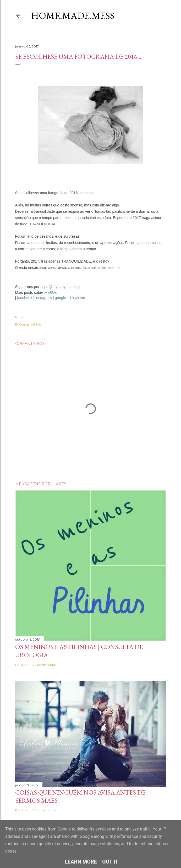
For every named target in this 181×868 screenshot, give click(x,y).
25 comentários (44, 810)
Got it (110, 862)
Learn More (81, 862)
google (60, 298)
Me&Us (51, 292)
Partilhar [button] (22, 317)
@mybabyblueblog (64, 287)
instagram (44, 298)
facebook (25, 298)
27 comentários (44, 665)
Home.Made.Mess (73, 16)
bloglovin (78, 298)
